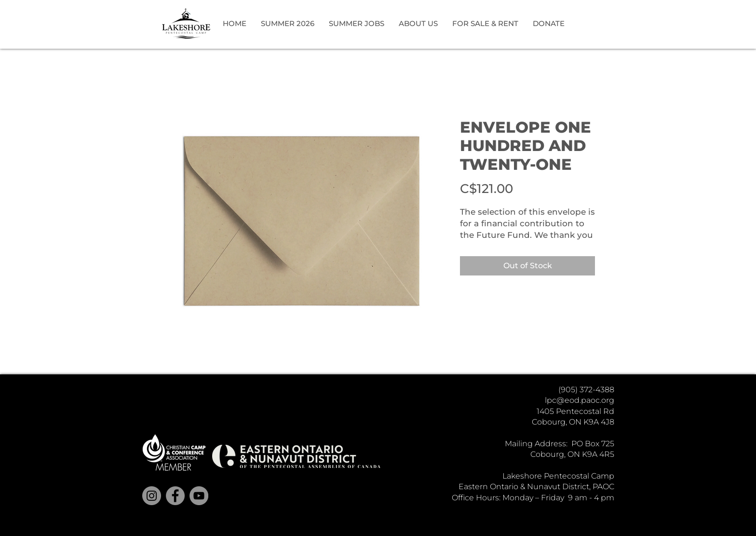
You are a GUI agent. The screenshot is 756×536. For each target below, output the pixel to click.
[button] (288, 24)
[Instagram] (152, 496)
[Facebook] (175, 496)
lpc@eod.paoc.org (580, 400)
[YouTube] (199, 496)
